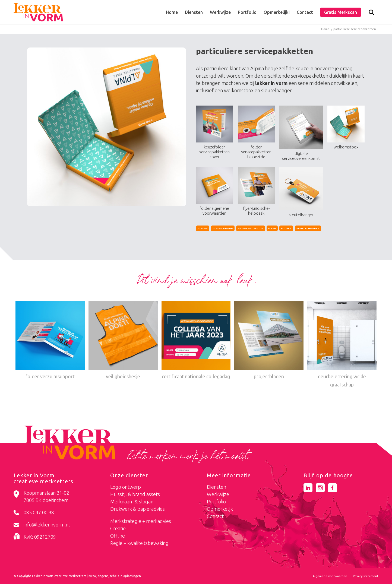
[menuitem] (172, 12)
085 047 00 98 (39, 512)
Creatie (118, 528)
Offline (118, 536)
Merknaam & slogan (132, 502)
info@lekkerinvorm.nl (47, 525)
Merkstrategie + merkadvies (141, 521)
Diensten (216, 487)
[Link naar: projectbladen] (269, 341)
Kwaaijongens (98, 576)
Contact (215, 516)
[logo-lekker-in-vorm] (38, 12)
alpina (203, 228)
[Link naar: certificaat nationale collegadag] (196, 341)
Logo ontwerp (126, 487)
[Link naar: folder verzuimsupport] (50, 341)
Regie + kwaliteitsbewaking (139, 543)
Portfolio (216, 502)
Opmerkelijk (220, 509)
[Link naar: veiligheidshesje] (123, 341)
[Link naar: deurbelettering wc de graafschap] (342, 345)
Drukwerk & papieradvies (137, 509)
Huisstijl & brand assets (135, 494)
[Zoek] (372, 14)
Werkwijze (218, 494)
